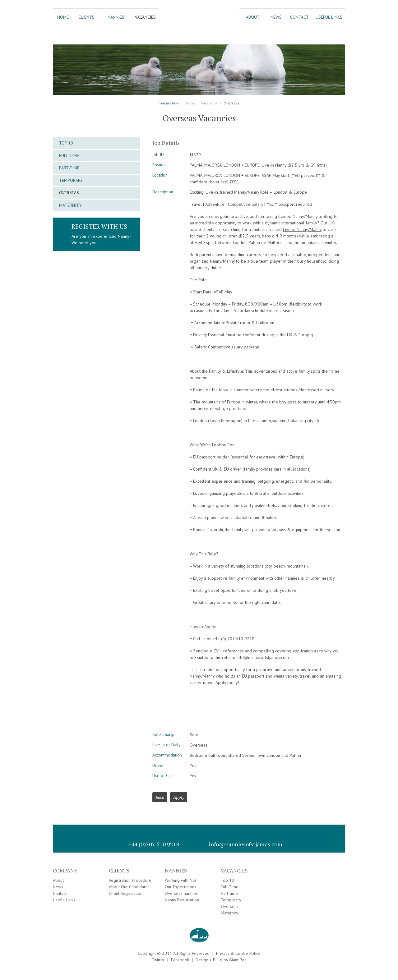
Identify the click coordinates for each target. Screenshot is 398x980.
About (253, 17)
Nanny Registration (182, 900)
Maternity (70, 205)
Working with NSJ (180, 880)
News (276, 17)
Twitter (158, 960)
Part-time (69, 168)
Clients (86, 17)
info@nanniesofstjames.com (245, 844)
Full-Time (69, 155)
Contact (299, 17)
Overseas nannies (181, 893)
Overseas (69, 193)
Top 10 (66, 143)
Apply (179, 797)
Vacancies (145, 17)
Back (160, 797)
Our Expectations (180, 887)
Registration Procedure (130, 880)
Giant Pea (238, 960)
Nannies (116, 17)
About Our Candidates (129, 887)
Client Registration (126, 893)
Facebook (180, 960)
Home (63, 17)
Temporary (71, 180)
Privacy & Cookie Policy (238, 953)
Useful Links (329, 17)
